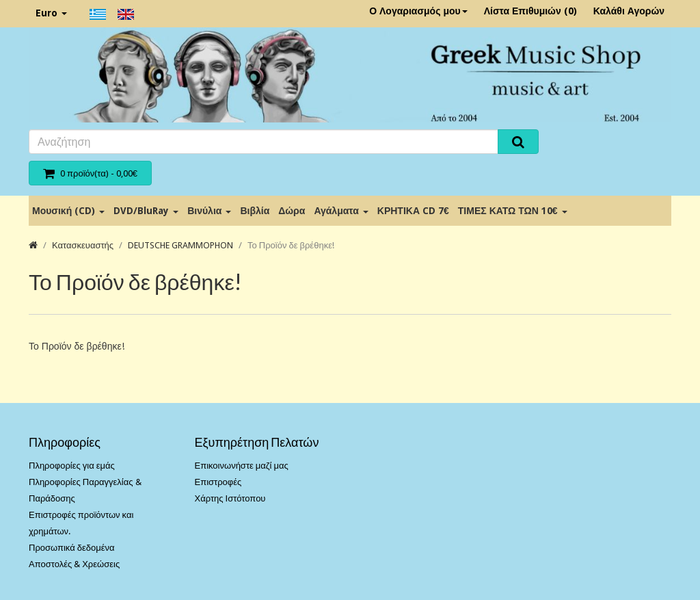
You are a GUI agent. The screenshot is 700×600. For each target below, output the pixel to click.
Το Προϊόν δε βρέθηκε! (291, 245)
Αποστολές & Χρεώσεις (74, 564)
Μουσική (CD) (68, 211)
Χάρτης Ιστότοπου (230, 498)
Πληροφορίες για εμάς (72, 466)
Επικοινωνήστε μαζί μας (242, 466)
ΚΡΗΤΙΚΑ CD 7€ (413, 211)
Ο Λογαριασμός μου (418, 11)
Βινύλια (209, 211)
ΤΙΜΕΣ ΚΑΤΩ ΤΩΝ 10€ (513, 211)
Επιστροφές (218, 482)
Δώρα (292, 211)
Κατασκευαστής (83, 245)
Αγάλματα (341, 211)
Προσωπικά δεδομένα (72, 548)
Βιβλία (255, 211)
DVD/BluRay (146, 211)
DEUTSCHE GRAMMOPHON (180, 245)
